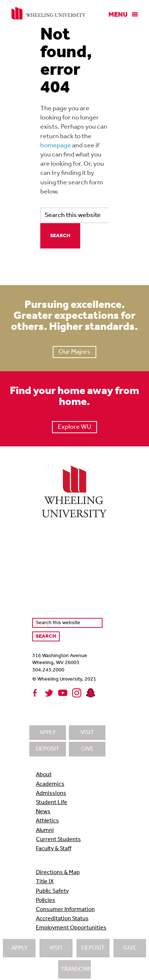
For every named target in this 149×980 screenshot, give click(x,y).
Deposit (93, 948)
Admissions (51, 793)
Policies (46, 900)
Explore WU (74, 427)
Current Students (58, 840)
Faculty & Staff (54, 849)
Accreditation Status (62, 919)
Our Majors (74, 352)
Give (130, 948)
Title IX (45, 882)
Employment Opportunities (71, 928)
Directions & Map (58, 873)
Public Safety (52, 891)
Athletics (47, 821)
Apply (19, 948)
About (44, 775)
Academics (50, 784)
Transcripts (76, 969)
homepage (56, 146)
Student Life (52, 803)
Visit (56, 948)
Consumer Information (65, 910)
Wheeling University (49, 13)
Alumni (45, 830)
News (43, 812)
